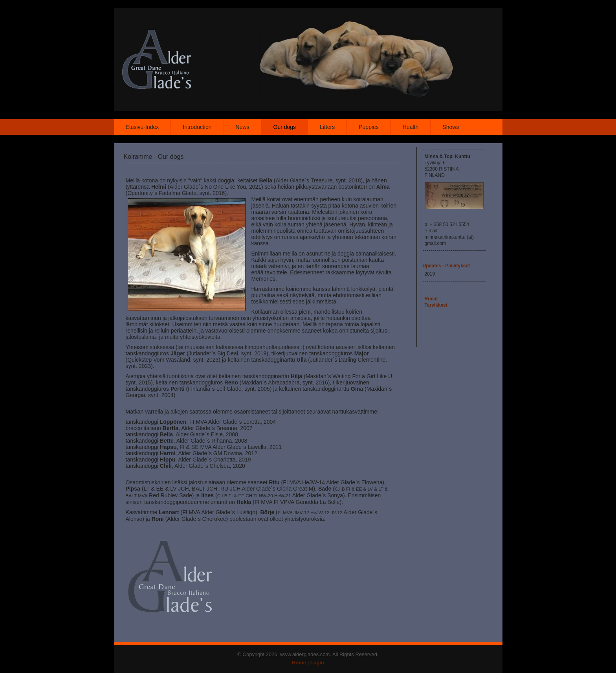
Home (299, 663)
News (243, 127)
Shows (451, 127)
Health (411, 127)
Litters (327, 127)
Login (317, 663)
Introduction (197, 127)
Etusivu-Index (142, 127)
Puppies (369, 127)
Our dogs (285, 127)
